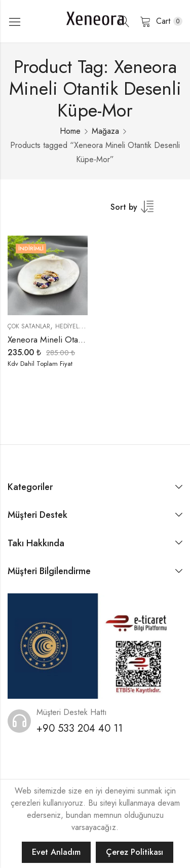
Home (70, 131)
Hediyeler (70, 326)
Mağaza (105, 131)
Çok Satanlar (29, 326)
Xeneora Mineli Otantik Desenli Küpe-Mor (84, 339)
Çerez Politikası (135, 852)
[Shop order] (138, 210)
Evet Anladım (56, 852)
